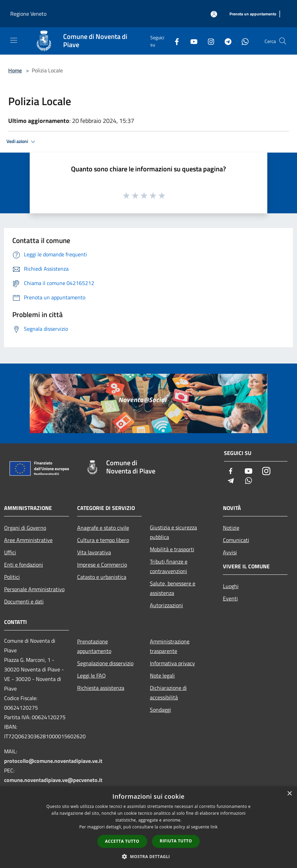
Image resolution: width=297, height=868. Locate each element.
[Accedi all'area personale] (214, 14)
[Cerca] (283, 41)
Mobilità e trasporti (172, 549)
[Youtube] (191, 41)
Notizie (231, 528)
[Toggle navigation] (14, 40)
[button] (148, 856)
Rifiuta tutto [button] (176, 841)
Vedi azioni (22, 142)
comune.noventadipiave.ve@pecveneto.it (53, 780)
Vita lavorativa (94, 552)
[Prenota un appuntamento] (253, 14)
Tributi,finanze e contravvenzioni (169, 566)
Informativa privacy (172, 663)
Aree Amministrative (28, 540)
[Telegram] (225, 41)
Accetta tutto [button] (122, 841)
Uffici (10, 552)
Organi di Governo (25, 528)
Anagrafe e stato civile (103, 528)
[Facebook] (174, 41)
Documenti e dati (24, 601)
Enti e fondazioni (24, 565)
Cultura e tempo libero (103, 540)
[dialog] (148, 827)
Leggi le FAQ (91, 675)
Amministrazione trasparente (170, 646)
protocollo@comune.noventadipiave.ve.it (53, 761)
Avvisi (230, 552)
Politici (12, 577)
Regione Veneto (28, 14)
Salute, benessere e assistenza (173, 588)
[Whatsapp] (242, 41)
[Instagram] (208, 41)
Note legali (162, 675)
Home (15, 70)
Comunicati (236, 540)
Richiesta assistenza (101, 688)
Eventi (230, 598)
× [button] (289, 794)
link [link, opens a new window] (214, 827)
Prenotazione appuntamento (94, 646)
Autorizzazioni (166, 605)
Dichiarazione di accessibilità (168, 693)
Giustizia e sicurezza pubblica (173, 532)
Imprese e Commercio (102, 565)
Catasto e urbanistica (102, 577)
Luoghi (231, 586)
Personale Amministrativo (34, 589)
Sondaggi (160, 710)
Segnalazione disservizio (105, 663)
